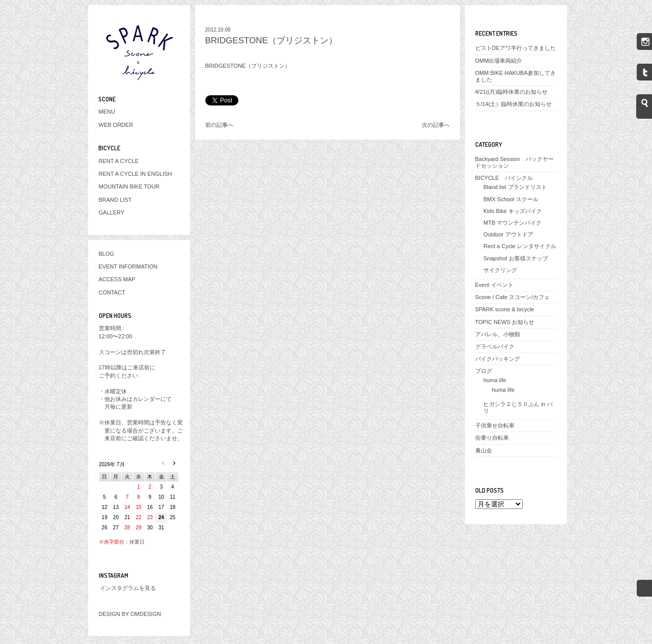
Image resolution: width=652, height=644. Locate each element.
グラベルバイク (495, 346)
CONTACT (112, 292)
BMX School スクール (511, 199)
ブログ (484, 371)
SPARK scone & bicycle (505, 309)
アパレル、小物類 (498, 334)
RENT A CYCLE (119, 161)
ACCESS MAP (117, 279)
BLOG (107, 254)
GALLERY (112, 212)
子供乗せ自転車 (495, 425)
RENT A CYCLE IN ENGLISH (135, 174)
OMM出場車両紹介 (499, 61)
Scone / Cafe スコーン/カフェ (513, 297)
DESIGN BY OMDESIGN (130, 614)
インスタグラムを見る (128, 588)
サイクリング (500, 270)
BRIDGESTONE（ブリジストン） (271, 41)
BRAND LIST (115, 200)
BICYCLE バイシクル (504, 178)
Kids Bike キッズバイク (513, 211)
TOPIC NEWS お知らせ (505, 322)
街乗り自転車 (492, 438)
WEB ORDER (116, 125)
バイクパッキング (498, 359)
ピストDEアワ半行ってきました (515, 48)
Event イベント (494, 285)
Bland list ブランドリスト (515, 187)
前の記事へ (219, 125)
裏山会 (484, 450)
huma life (495, 380)
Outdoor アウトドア (508, 234)
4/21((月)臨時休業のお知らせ (511, 92)
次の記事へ (436, 125)
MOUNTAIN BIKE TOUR (129, 186)
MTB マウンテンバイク (512, 223)
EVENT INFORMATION (128, 266)
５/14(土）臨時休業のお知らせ (514, 104)
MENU (107, 112)
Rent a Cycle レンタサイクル (520, 246)
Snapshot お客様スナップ (516, 258)
